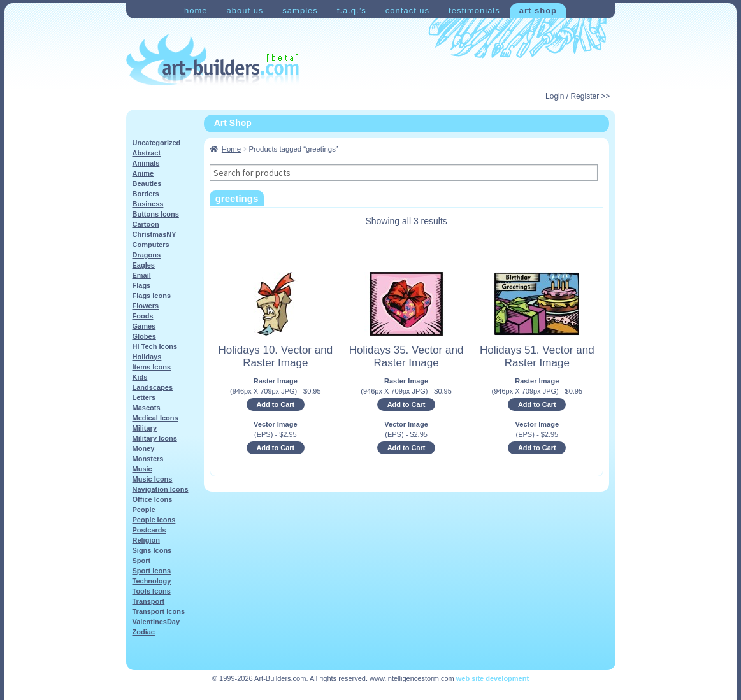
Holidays (147, 357)
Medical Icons (155, 418)
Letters (144, 397)
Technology (152, 581)
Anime (143, 173)
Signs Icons (152, 550)
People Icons (154, 520)
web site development (493, 678)
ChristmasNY (155, 234)
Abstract (147, 153)
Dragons (147, 255)
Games (144, 326)
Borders (146, 194)
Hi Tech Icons (155, 346)
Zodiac (144, 632)
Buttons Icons (156, 214)
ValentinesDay (156, 622)
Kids (140, 377)
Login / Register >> (578, 96)
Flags (142, 285)
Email (142, 275)
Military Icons (155, 438)
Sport (142, 561)
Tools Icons (152, 591)
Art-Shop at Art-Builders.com (212, 60)
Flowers (146, 306)
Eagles (144, 265)
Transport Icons (159, 611)
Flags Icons (152, 296)
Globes (144, 336)
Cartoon (146, 224)
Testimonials (474, 11)
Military (145, 428)
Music (142, 469)
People (144, 510)
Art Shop (538, 11)
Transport (149, 601)
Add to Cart (275, 404)
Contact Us (407, 11)
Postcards (149, 530)
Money (144, 448)
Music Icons (153, 479)
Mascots (147, 408)
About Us (245, 11)
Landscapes (153, 387)
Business (148, 204)
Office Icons (153, 499)
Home (196, 11)
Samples (300, 11)
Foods (143, 316)
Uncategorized (157, 143)
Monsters (148, 459)
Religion (146, 540)
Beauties (147, 183)
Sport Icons (152, 571)
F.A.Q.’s (352, 11)
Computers (151, 245)
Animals (146, 163)
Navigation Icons (161, 489)
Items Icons (152, 367)
